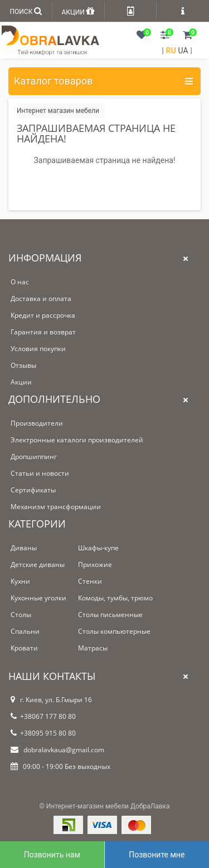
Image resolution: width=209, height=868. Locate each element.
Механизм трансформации (56, 507)
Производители (37, 423)
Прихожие (95, 564)
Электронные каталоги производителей (77, 440)
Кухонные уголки (38, 598)
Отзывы (23, 365)
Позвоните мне (157, 855)
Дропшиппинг (34, 457)
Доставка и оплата (41, 299)
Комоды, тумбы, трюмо (115, 598)
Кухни (20, 581)
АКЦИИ (78, 11)
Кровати (24, 648)
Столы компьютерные (114, 631)
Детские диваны (38, 564)
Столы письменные (110, 615)
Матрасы (93, 648)
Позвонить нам (52, 855)
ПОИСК (26, 11)
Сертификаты (33, 490)
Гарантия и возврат (43, 332)
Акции (21, 382)
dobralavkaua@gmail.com (57, 750)
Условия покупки (38, 349)
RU (171, 51)
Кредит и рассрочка (43, 315)
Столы (21, 615)
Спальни (25, 631)
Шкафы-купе (98, 548)
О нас (20, 282)
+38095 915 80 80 (43, 733)
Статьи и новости (40, 473)
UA (183, 51)
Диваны (24, 548)
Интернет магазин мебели (58, 111)
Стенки (90, 581)
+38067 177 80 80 (43, 716)
